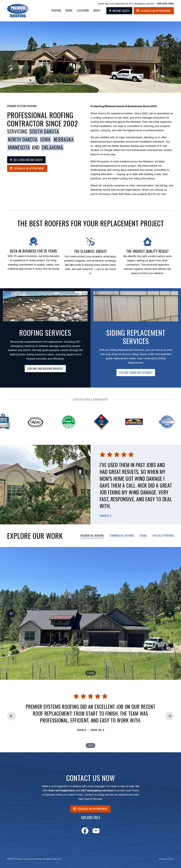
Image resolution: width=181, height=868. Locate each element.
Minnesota (19, 147)
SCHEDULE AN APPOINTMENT (90, 809)
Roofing (56, 10)
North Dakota (23, 139)
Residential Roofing (92, 536)
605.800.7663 (90, 817)
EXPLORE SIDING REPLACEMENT (136, 373)
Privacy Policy (166, 859)
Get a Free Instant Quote (26, 160)
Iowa (45, 139)
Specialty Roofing (163, 536)
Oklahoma (52, 147)
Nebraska (64, 139)
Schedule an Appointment (154, 11)
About (97, 10)
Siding (69, 10)
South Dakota (44, 131)
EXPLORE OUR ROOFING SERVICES (45, 369)
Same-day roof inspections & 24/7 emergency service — (136, 4)
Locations (83, 10)
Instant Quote (119, 11)
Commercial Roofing (122, 536)
